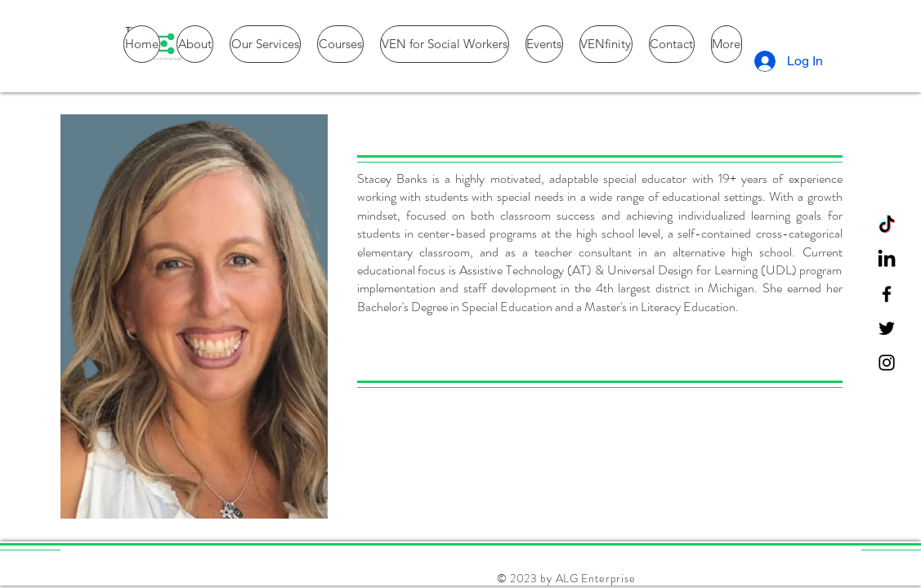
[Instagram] (887, 363)
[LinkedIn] (887, 260)
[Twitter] (887, 328)
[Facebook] (887, 294)
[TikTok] (887, 225)
